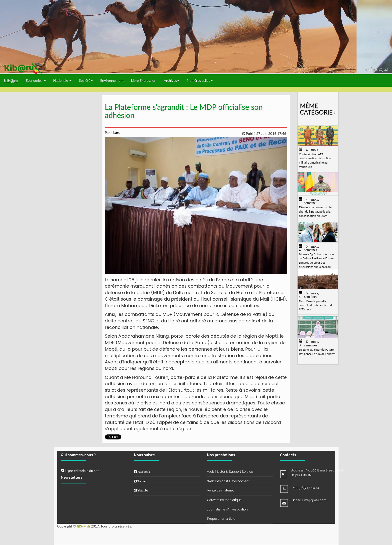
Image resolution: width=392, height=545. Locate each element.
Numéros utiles (200, 80)
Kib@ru (11, 81)
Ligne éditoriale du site (80, 471)
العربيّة (383, 69)
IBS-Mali (83, 526)
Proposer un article (221, 519)
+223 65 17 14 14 (306, 488)
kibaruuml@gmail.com (310, 500)
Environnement (112, 80)
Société (86, 80)
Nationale (62, 80)
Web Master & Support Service (230, 472)
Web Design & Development (228, 481)
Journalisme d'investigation (227, 509)
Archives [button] (172, 80)
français (372, 69)
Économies (36, 80)
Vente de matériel (220, 490)
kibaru (115, 132)
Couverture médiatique (224, 500)
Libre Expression (144, 80)
